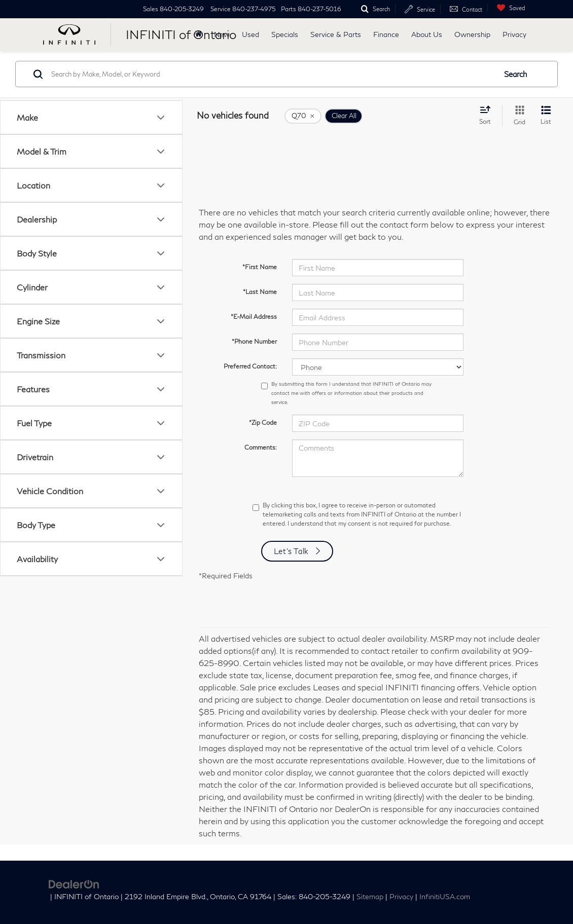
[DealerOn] (74, 883)
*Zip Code (263, 422)
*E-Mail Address (254, 317)
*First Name (260, 267)
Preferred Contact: (250, 366)
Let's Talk (292, 551)
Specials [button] (285, 34)
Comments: (261, 447)
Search (516, 74)
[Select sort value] (488, 115)
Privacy (514, 34)
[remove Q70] (303, 116)
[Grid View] (517, 116)
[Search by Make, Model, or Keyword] (272, 74)
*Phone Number (254, 341)
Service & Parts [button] (336, 34)
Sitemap (370, 897)
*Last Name (260, 292)
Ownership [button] (472, 34)
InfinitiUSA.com (445, 897)
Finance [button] (386, 34)
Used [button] (250, 34)
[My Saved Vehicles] (509, 8)
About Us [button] (427, 34)
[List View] (546, 116)
